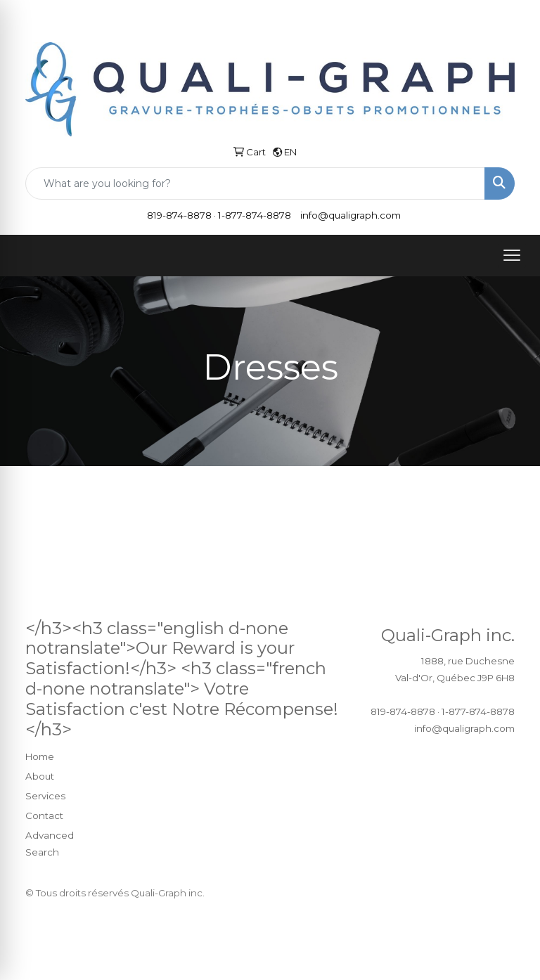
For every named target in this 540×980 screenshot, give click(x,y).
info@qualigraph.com (351, 215)
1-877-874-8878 (255, 215)
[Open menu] (512, 255)
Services (45, 796)
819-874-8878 (179, 215)
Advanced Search (50, 844)
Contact (44, 815)
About (40, 776)
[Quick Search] (255, 183)
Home (40, 756)
